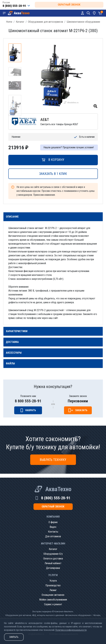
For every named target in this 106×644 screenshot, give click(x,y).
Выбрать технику (53, 460)
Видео (53, 527)
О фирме (53, 522)
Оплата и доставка (53, 559)
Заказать (81, 410)
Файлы (10, 363)
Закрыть (14, 637)
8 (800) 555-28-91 (56, 498)
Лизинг (53, 590)
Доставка (12, 342)
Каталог (20, 22)
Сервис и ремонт (53, 604)
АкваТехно (58, 489)
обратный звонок (69, 5)
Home (9, 22)
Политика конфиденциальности (71, 630)
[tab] (53, 217)
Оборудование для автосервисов (45, 22)
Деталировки (53, 568)
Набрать (31, 410)
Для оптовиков (53, 536)
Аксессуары (14, 353)
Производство (53, 585)
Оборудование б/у (53, 554)
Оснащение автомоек (53, 595)
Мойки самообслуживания (53, 600)
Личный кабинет (53, 563)
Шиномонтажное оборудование (83, 22)
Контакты (53, 532)
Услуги (53, 581)
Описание (12, 217)
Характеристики (17, 331)
